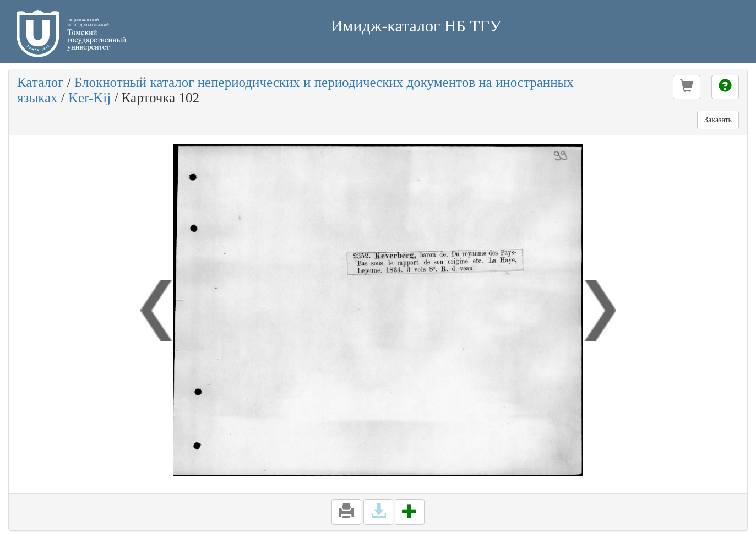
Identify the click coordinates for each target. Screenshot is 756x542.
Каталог (40, 82)
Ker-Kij (89, 98)
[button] (687, 87)
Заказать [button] (718, 120)
